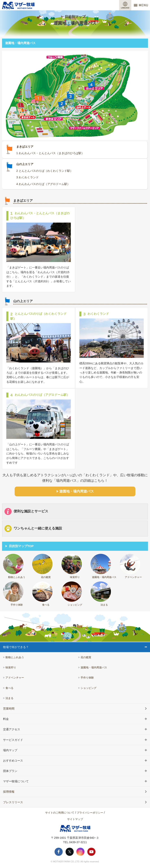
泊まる (101, 594)
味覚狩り (72, 566)
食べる (42, 594)
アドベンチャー (131, 566)
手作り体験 (13, 594)
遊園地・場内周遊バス (77, 491)
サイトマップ (75, 819)
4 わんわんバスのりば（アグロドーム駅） (43, 184)
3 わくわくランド (27, 177)
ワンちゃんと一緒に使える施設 (33, 529)
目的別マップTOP (21, 546)
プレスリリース (13, 802)
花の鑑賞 (42, 566)
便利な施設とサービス (26, 511)
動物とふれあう (14, 566)
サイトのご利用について (60, 813)
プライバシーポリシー (90, 813)
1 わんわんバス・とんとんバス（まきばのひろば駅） (50, 153)
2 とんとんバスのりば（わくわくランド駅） (45, 171)
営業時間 (9, 709)
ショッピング (72, 594)
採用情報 (9, 792)
